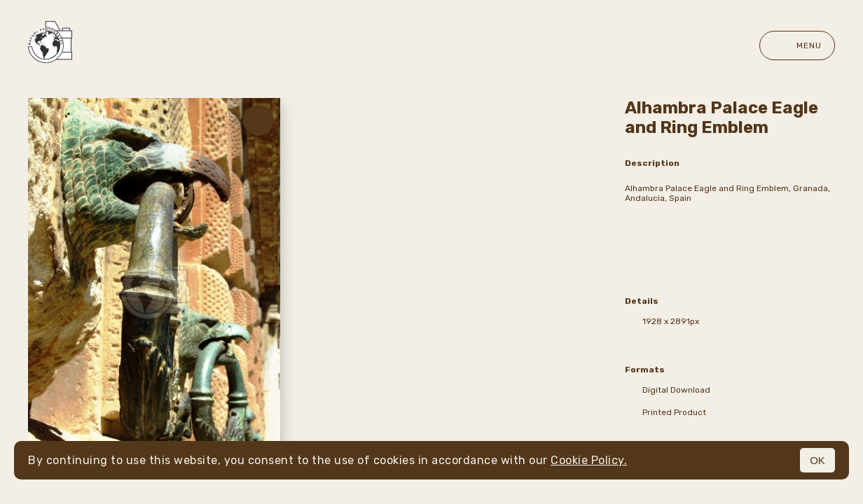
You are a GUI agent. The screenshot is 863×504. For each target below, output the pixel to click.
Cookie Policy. (589, 460)
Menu (797, 45)
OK (817, 460)
